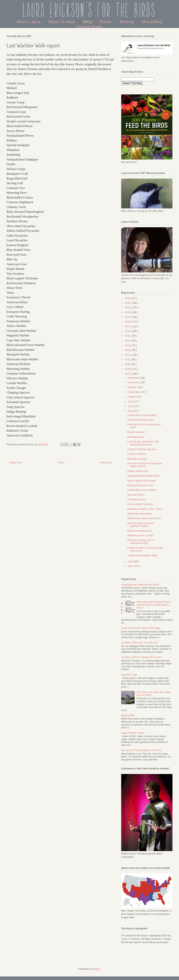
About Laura (29, 22)
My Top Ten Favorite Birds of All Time (141, 750)
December (134, 378)
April (131, 561)
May (131, 411)
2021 (128, 307)
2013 (128, 345)
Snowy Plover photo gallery (142, 415)
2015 (128, 336)
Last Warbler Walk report (140, 420)
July (130, 401)
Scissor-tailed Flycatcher (140, 504)
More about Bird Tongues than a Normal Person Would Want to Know (154, 605)
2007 (128, 374)
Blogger (96, 969)
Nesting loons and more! (140, 485)
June (131, 406)
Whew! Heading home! (139, 531)
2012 (128, 350)
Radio (107, 22)
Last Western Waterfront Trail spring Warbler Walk (143, 443)
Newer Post (16, 462)
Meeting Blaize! (135, 437)
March (132, 566)
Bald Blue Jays (129, 675)
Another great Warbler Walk (142, 555)
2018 (128, 322)
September (134, 392)
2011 (128, 355)
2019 (128, 317)
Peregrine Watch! (136, 454)
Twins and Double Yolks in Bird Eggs (141, 628)
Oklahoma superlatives (139, 514)
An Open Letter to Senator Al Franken (142, 657)
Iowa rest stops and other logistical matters (141, 525)
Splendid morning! (137, 459)
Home (61, 462)
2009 (128, 364)
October (133, 387)
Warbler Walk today (138, 471)
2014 (128, 341)
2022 (128, 303)
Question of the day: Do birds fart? (140, 643)
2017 (128, 326)
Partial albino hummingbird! (142, 490)
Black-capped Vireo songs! (142, 481)
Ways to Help (63, 22)
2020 (128, 312)
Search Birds (89, 27)
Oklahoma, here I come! (140, 535)
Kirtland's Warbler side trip (141, 449)
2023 (128, 298)
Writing (127, 22)
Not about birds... (136, 495)
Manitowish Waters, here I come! (145, 509)
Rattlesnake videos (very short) (144, 518)
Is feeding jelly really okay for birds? (140, 585)
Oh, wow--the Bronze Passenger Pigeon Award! (145, 465)
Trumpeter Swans (137, 499)
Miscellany (152, 22)
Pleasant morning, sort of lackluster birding (141, 542)
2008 (128, 369)
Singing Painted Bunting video (143, 476)
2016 (128, 331)
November (134, 382)
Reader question (136, 432)
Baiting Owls (128, 715)
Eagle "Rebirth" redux (133, 733)
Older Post (106, 462)
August (132, 397)
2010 (128, 359)
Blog (88, 22)
